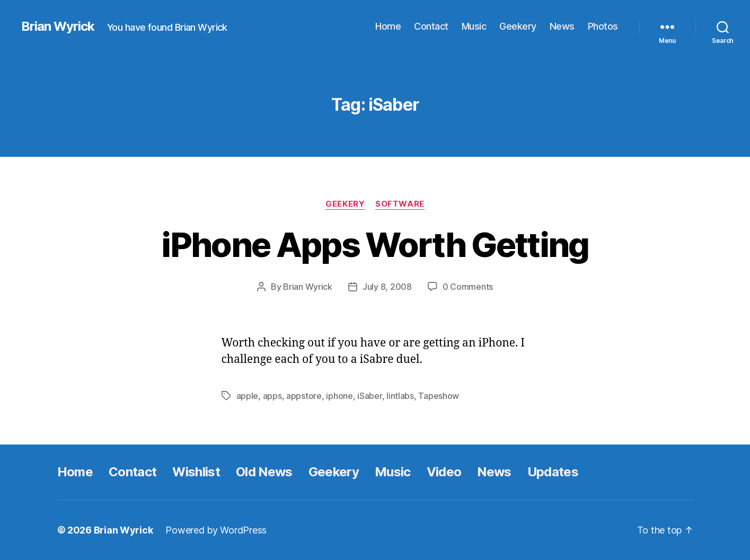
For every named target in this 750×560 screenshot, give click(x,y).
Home (388, 26)
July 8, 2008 (387, 287)
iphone (339, 396)
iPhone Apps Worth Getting (375, 245)
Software (400, 204)
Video (444, 472)
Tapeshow (439, 396)
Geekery (518, 26)
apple (248, 396)
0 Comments (468, 287)
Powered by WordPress (216, 530)
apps (272, 396)
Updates (553, 472)
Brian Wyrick (58, 26)
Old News (264, 472)
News (562, 26)
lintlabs (400, 396)
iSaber (369, 396)
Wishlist (196, 472)
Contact (431, 26)
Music (474, 26)
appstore (304, 396)
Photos (603, 26)
